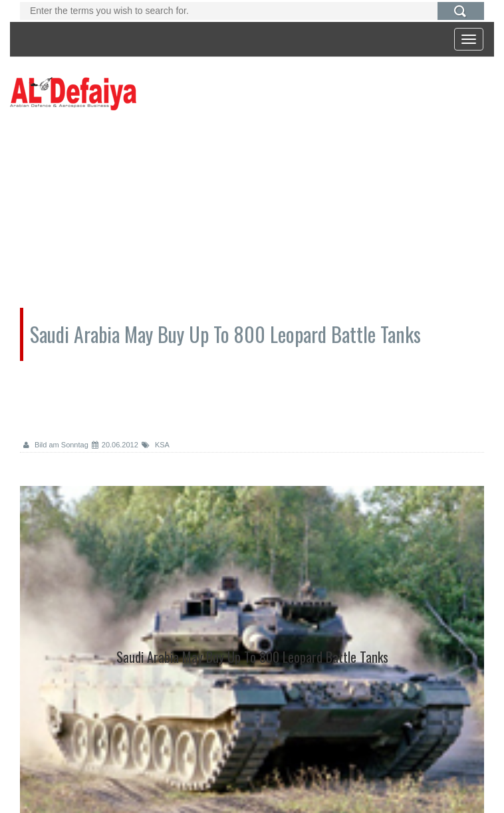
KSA (156, 445)
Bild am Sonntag (56, 445)
